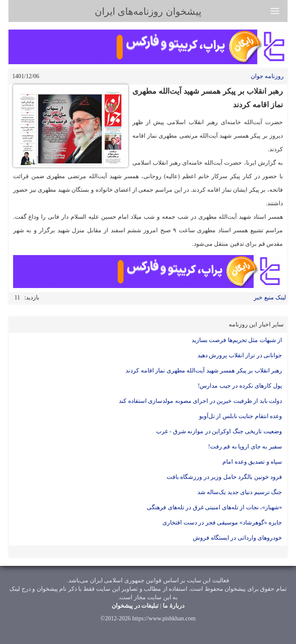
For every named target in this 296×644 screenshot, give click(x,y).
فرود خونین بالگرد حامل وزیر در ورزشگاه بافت (225, 477)
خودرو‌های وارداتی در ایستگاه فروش (237, 538)
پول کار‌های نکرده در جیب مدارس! (240, 386)
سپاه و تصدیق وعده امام (252, 462)
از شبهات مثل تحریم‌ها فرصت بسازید (237, 340)
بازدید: (32, 298)
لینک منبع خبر (270, 298)
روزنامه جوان (267, 76)
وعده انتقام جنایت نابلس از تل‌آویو (241, 416)
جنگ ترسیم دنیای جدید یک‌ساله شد (240, 492)
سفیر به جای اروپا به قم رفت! (245, 447)
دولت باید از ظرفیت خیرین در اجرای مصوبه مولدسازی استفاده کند (200, 401)
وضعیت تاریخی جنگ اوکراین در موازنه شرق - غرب (219, 431)
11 (17, 298)
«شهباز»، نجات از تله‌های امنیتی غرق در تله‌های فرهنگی (214, 507)
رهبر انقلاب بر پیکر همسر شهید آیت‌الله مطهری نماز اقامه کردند (204, 371)
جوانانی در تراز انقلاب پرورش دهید (240, 355)
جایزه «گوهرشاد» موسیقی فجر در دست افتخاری (222, 523)
